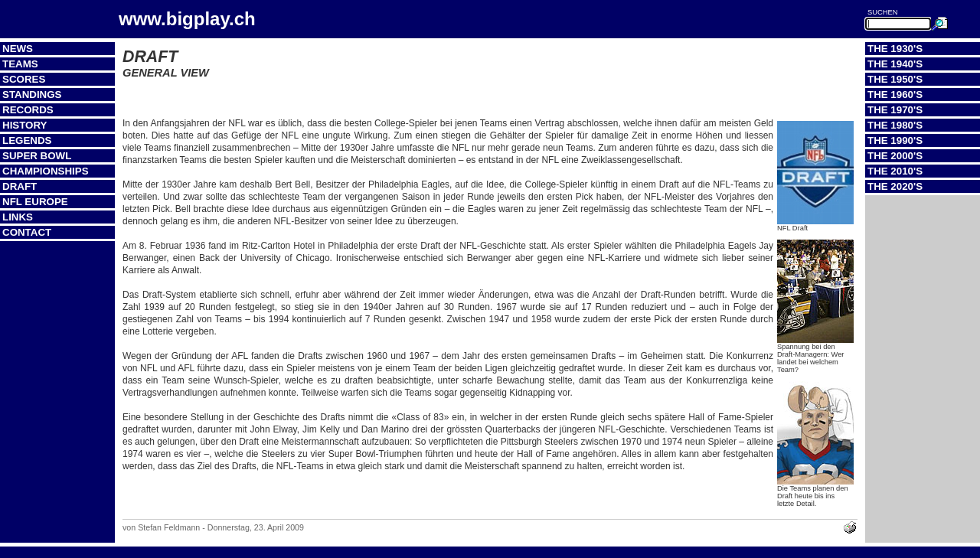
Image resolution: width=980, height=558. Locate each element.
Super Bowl (37, 156)
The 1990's (895, 140)
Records (28, 110)
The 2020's (895, 186)
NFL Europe (35, 202)
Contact (27, 232)
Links (18, 217)
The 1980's (895, 125)
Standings (32, 95)
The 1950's (895, 79)
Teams (20, 64)
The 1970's (895, 110)
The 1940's (895, 64)
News (18, 49)
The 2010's (895, 171)
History (25, 125)
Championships (46, 171)
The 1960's (895, 95)
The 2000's (895, 156)
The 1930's (895, 49)
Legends (27, 140)
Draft (20, 186)
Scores (24, 79)
